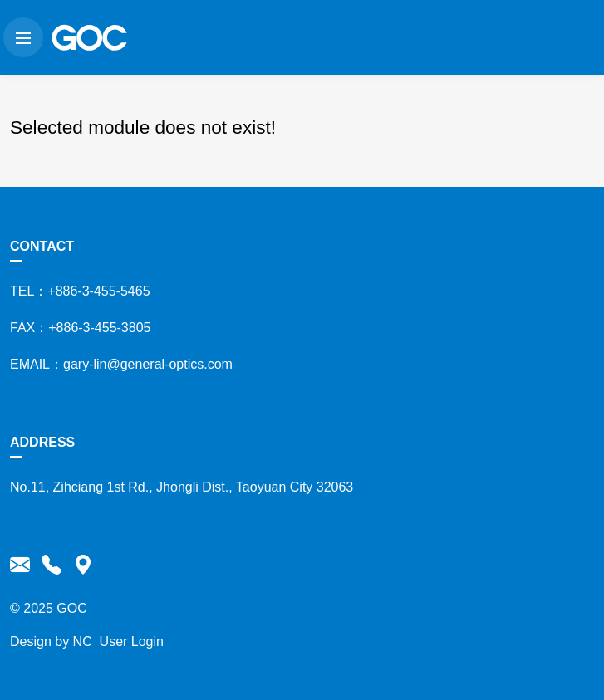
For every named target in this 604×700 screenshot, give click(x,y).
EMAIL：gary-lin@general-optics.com (118, 364)
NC (79, 641)
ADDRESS (39, 442)
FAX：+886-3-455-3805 (77, 328)
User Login (128, 641)
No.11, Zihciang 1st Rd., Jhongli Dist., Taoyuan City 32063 (178, 487)
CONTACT (39, 246)
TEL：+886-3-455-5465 (77, 291)
